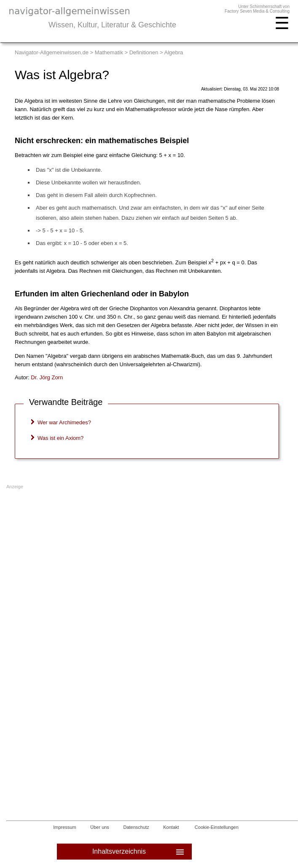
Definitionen (144, 52)
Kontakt (171, 827)
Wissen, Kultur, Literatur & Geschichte (112, 25)
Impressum (64, 827)
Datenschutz (136, 827)
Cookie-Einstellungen (217, 827)
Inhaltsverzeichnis (139, 852)
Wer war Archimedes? (64, 422)
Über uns (100, 827)
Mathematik (109, 52)
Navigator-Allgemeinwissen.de (52, 52)
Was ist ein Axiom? (60, 438)
